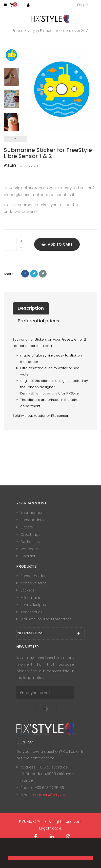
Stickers (27, 590)
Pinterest (43, 274)
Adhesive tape (34, 583)
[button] (9, 849)
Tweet (34, 274)
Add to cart (57, 244)
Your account (33, 513)
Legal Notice (50, 828)
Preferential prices (38, 321)
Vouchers (29, 549)
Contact (28, 556)
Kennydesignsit (34, 605)
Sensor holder (33, 576)
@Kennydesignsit (45, 393)
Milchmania (31, 598)
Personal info (32, 520)
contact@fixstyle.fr (49, 795)
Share (25, 274)
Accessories (32, 612)
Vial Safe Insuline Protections (46, 619)
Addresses (30, 542)
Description (31, 308)
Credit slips (31, 535)
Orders (27, 527)
